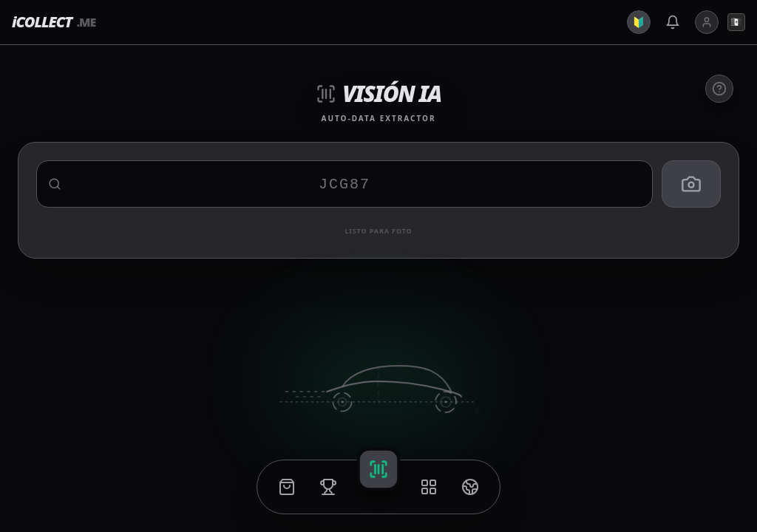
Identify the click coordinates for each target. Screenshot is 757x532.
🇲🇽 (737, 22)
